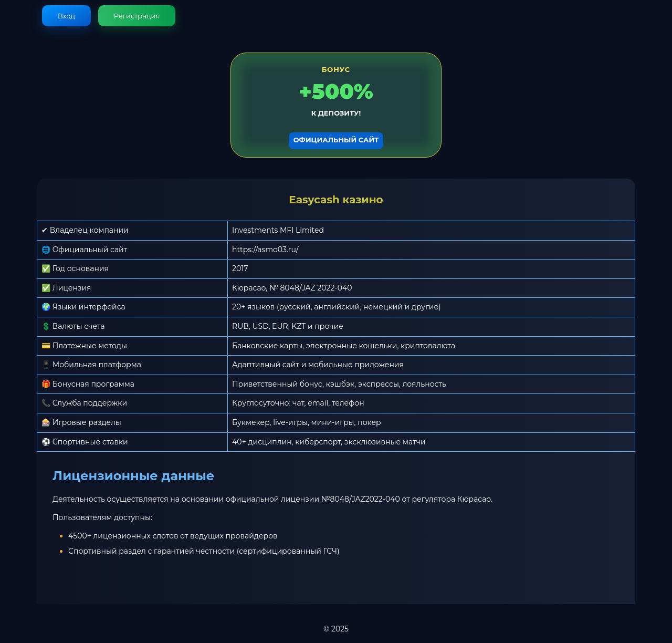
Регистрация (137, 16)
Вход (66, 16)
